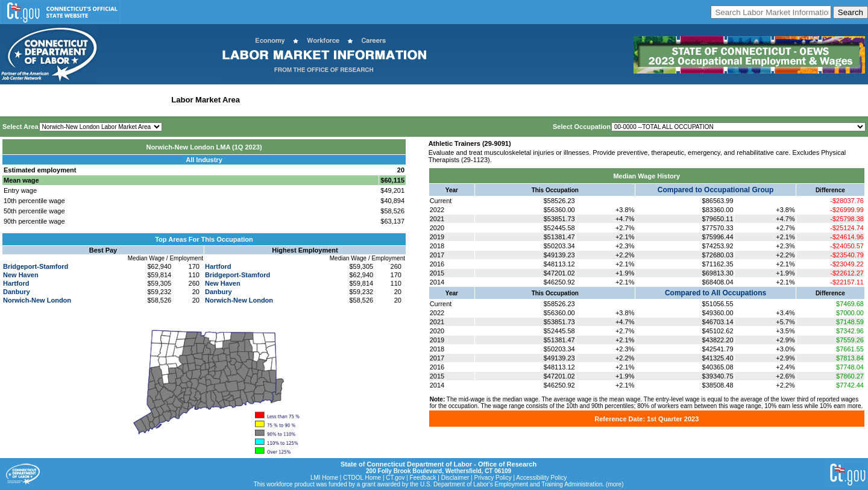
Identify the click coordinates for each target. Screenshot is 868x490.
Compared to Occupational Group (716, 190)
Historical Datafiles (389, 100)
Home (14, 100)
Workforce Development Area (298, 100)
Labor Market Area (206, 100)
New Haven (21, 275)
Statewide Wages (62, 100)
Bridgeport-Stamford (36, 266)
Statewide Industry (132, 100)
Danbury (17, 292)
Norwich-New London (37, 300)
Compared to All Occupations (715, 293)
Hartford (16, 283)
